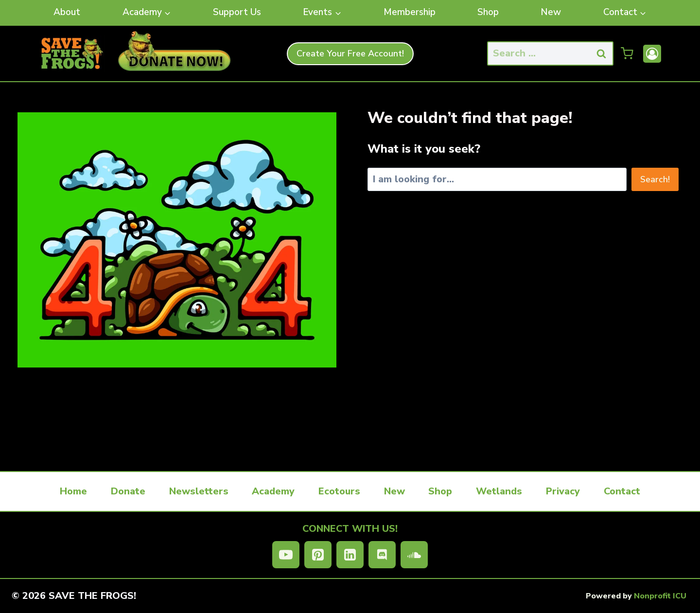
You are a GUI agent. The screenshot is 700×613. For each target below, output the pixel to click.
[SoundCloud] (414, 555)
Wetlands (499, 491)
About (67, 12)
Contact (622, 491)
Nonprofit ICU (660, 596)
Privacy (563, 491)
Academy (273, 491)
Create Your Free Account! (350, 53)
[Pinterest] (318, 555)
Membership (410, 12)
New (551, 12)
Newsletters (199, 491)
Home (73, 491)
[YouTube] (286, 555)
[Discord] (382, 555)
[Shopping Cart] (627, 53)
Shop (488, 12)
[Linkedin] (350, 555)
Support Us (237, 12)
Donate (128, 491)
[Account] (652, 54)
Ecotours (339, 491)
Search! (655, 179)
